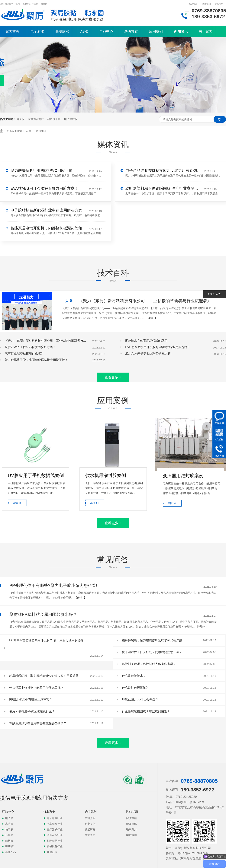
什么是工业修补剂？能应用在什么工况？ (36, 688)
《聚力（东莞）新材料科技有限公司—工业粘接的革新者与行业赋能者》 (145, 301)
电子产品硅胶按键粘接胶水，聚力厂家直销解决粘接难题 (163, 170)
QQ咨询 (193, 4)
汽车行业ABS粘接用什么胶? (24, 353)
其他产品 (11, 852)
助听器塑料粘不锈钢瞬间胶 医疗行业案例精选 (163, 188)
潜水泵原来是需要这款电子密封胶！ (149, 353)
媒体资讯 (113, 144)
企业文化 (90, 824)
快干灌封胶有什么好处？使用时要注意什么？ (152, 652)
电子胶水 (37, 31)
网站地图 (220, 4)
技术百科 (113, 273)
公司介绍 (90, 818)
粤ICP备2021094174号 (193, 853)
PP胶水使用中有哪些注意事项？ (31, 699)
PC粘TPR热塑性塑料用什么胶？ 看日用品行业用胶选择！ (48, 640)
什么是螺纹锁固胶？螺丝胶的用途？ (146, 711)
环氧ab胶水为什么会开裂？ (140, 699)
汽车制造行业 (55, 824)
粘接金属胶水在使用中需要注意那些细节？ (38, 723)
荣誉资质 (90, 835)
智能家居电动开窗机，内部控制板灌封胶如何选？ (48, 228)
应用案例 (156, 31)
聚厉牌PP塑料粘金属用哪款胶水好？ (43, 614)
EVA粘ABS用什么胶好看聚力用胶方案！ (44, 188)
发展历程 (90, 829)
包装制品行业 (55, 841)
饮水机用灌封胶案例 (106, 475)
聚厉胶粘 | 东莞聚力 (179, 858)
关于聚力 (206, 31)
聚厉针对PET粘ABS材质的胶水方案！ (30, 347)
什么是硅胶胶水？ (134, 676)
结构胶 (9, 841)
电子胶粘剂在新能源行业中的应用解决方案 (46, 210)
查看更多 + (113, 377)
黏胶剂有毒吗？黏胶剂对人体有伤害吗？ (149, 664)
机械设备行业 (55, 846)
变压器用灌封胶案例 (183, 476)
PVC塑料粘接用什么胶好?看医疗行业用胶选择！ (158, 347)
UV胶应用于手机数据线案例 (36, 475)
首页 (29, 131)
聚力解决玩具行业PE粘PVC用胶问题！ (43, 170)
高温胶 (9, 824)
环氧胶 (9, 835)
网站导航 (132, 811)
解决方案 (131, 31)
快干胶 (9, 829)
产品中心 (106, 31)
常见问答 (113, 560)
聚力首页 (12, 31)
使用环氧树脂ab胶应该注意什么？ (32, 711)
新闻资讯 (181, 31)
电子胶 (21, 119)
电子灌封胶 (71, 119)
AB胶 (84, 31)
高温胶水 (62, 31)
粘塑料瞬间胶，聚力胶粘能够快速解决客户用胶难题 (44, 676)
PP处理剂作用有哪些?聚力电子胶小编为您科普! (53, 585)
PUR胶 (9, 846)
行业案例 (49, 811)
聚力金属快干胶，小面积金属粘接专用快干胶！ (36, 360)
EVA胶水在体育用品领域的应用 (146, 341)
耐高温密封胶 (36, 119)
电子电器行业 (55, 818)
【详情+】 (151, 318)
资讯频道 (41, 131)
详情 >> (17, 503)
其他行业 (52, 852)
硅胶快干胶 (54, 119)
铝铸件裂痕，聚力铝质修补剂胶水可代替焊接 (152, 640)
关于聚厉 (91, 811)
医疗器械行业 (55, 829)
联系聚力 (131, 829)
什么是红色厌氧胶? (135, 688)
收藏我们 (206, 4)
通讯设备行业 (55, 835)
